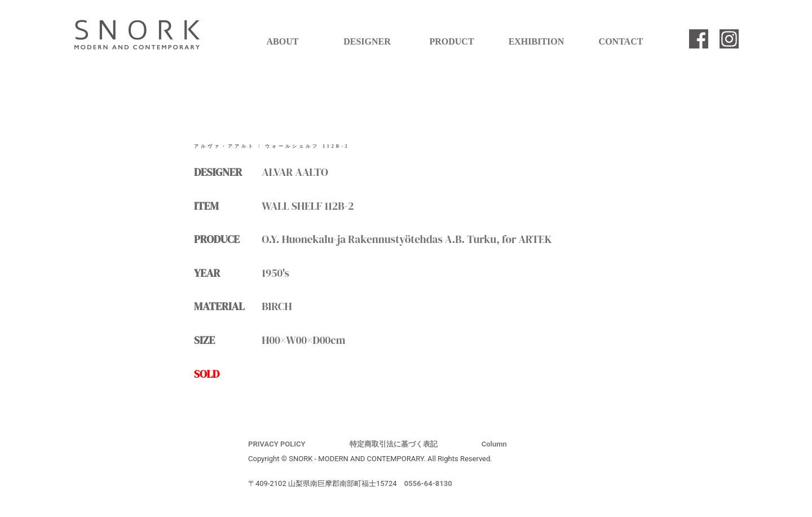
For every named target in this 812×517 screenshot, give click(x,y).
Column (494, 444)
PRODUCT (451, 41)
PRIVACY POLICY (277, 444)
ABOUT (283, 41)
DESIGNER (367, 41)
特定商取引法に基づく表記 (394, 444)
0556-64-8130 (428, 483)
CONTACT (621, 41)
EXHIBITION (537, 41)
